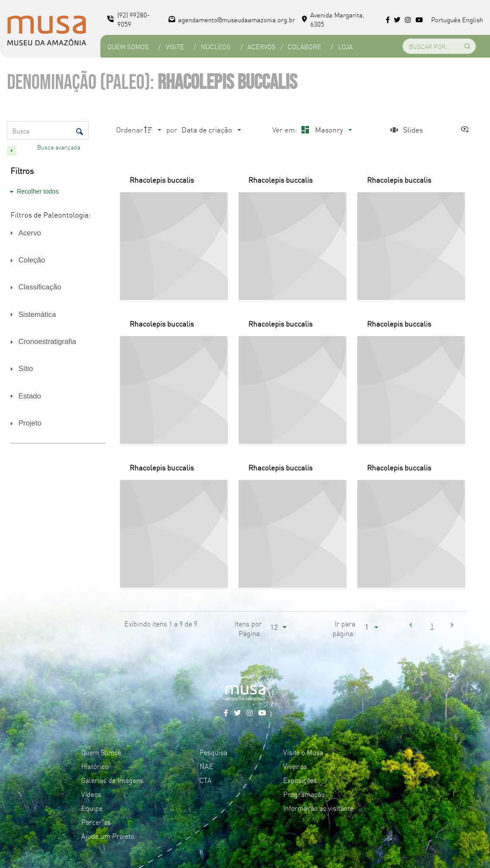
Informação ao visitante (318, 808)
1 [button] (432, 626)
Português (446, 19)
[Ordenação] (211, 130)
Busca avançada (60, 147)
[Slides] (406, 130)
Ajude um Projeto (108, 836)
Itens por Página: (248, 628)
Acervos (262, 46)
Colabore (304, 46)
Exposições (300, 780)
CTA (206, 780)
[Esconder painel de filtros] (12, 151)
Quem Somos (128, 46)
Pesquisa (213, 752)
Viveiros (295, 766)
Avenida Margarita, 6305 (333, 19)
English (473, 19)
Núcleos (216, 46)
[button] (410, 625)
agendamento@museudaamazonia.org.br (232, 19)
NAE (206, 766)
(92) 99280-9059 (128, 19)
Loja (345, 46)
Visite (175, 46)
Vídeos (91, 794)
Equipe (92, 808)
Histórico (95, 766)
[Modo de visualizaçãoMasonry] (325, 130)
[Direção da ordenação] (154, 130)
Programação (304, 794)
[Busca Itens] (48, 130)
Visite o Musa (303, 752)
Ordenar (130, 129)
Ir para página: (344, 628)
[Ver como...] (467, 130)
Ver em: (286, 129)
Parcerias (96, 822)
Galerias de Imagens (112, 780)
